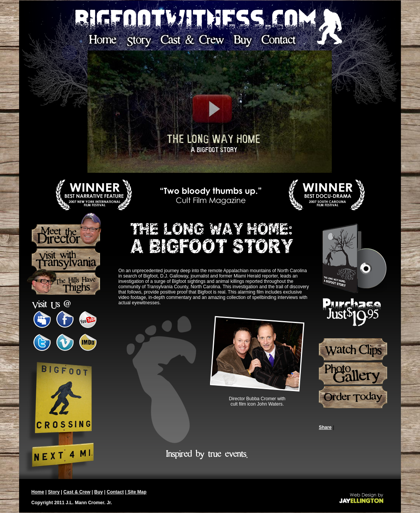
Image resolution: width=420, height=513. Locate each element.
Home (38, 492)
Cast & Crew (77, 492)
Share (325, 427)
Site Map (136, 492)
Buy (99, 492)
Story (54, 492)
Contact (115, 492)
